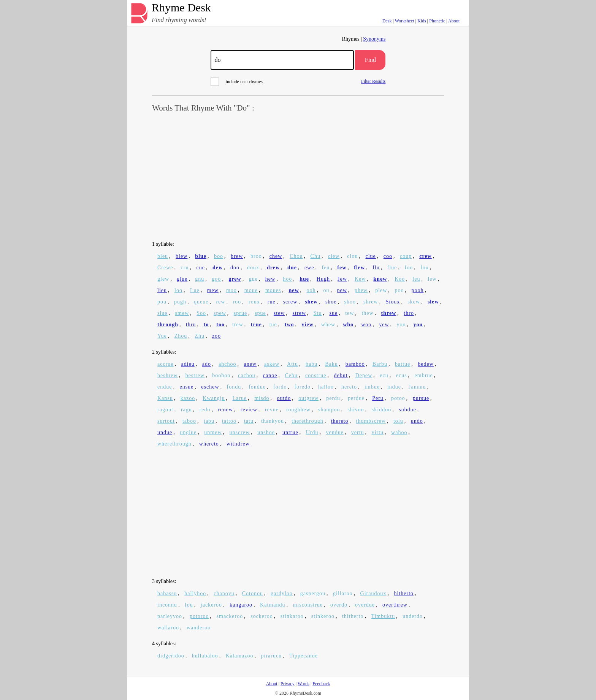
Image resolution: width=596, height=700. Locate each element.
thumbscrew (371, 421)
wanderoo (199, 628)
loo (178, 290)
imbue (372, 387)
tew (350, 313)
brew (237, 256)
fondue (257, 387)
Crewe (165, 268)
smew (182, 313)
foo (409, 268)
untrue (290, 432)
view (308, 325)
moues (273, 290)
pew (342, 290)
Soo (201, 313)
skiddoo (381, 410)
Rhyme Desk (181, 8)
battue (403, 364)
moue (251, 290)
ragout (165, 410)
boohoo (221, 375)
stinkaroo (292, 616)
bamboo (355, 364)
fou (425, 268)
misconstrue (308, 605)
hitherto (404, 593)
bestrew (195, 375)
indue (394, 387)
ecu (384, 375)
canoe (270, 375)
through (168, 325)
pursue (421, 398)
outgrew (308, 398)
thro (409, 313)
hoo (287, 279)
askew (272, 364)
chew (276, 256)
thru (191, 325)
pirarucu (272, 656)
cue (200, 268)
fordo (280, 387)
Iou (189, 605)
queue (201, 302)
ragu (186, 410)
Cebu (292, 375)
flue (392, 268)
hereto (349, 387)
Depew (364, 375)
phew (361, 290)
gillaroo (343, 593)
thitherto (353, 616)
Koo (400, 279)
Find (370, 60)
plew (381, 290)
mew (213, 290)
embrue (424, 375)
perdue (356, 398)
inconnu (167, 605)
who (348, 325)
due (292, 268)
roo (237, 302)
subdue (407, 410)
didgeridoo (171, 656)
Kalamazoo (240, 656)
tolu (398, 421)
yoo (401, 325)
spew (220, 313)
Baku (331, 364)
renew (226, 410)
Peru (378, 398)
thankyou (273, 421)
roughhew (298, 410)
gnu (200, 279)
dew (218, 268)
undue (165, 432)
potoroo (199, 616)
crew (426, 256)
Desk (387, 21)
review (249, 410)
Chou (296, 256)
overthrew (395, 605)
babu (311, 364)
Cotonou (253, 593)
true (256, 325)
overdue (365, 605)
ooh (311, 290)
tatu (249, 421)
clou (352, 256)
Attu (292, 364)
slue (162, 313)
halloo (326, 387)
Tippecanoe (304, 656)
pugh (180, 302)
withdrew (238, 444)
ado (207, 364)
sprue (240, 313)
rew (220, 302)
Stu (318, 313)
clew (334, 256)
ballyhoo (195, 593)
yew (384, 325)
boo (219, 256)
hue (304, 279)
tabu (209, 421)
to (206, 325)
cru (185, 268)
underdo (413, 616)
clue (370, 256)
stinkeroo (323, 616)
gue (253, 279)
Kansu (165, 398)
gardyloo (282, 593)
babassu (167, 593)
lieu (162, 290)
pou (162, 302)
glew (163, 279)
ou (327, 290)
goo (216, 279)
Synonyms (374, 39)
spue (260, 313)
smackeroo (230, 616)
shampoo (329, 410)
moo (231, 290)
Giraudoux (373, 593)
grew (235, 279)
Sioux (393, 302)
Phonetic (437, 21)
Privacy (288, 684)
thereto (340, 421)
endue (165, 387)
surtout (166, 421)
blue (201, 256)
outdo (284, 398)
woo (366, 325)
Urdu (312, 432)
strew (299, 313)
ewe (309, 268)
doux (253, 268)
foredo (302, 387)
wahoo (399, 432)
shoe (331, 302)
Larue (240, 398)
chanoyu (224, 593)
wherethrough (174, 444)
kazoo (188, 398)
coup (406, 256)
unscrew (240, 432)
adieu (188, 364)
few (342, 268)
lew (432, 279)
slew (433, 302)
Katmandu (273, 605)
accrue (166, 364)
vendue (334, 432)
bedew (426, 364)
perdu (333, 398)
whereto (209, 444)
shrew (371, 302)
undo (417, 421)
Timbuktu (383, 616)
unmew (213, 432)
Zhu (200, 336)
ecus (402, 375)
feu (326, 268)
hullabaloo (205, 656)
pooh (417, 290)
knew (380, 279)
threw (389, 313)
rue (272, 302)
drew (273, 268)
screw (290, 302)
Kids (422, 21)
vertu (358, 432)
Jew (342, 279)
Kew (360, 279)
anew (250, 364)
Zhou (181, 336)
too (220, 325)
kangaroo (241, 605)
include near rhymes (237, 82)
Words (304, 684)
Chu (315, 256)
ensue (186, 387)
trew (238, 325)
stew (279, 313)
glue (182, 279)
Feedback (321, 684)
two (289, 325)
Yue (162, 336)
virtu (378, 432)
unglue (188, 432)
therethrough (308, 421)
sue (334, 313)
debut (341, 375)
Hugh (323, 279)
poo (399, 290)
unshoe (266, 432)
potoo (398, 398)
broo (256, 256)
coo (388, 256)
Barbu (380, 364)
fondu (234, 387)
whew (328, 325)
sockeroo (262, 616)
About (454, 21)
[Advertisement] (298, 177)
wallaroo (168, 628)
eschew (210, 387)
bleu (163, 256)
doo (235, 268)
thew (367, 313)
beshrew (168, 375)
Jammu (417, 387)
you (418, 325)
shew (311, 302)
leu (416, 279)
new (294, 290)
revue (272, 410)
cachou (247, 375)
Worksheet (405, 21)
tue (273, 325)
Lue (195, 290)
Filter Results (373, 81)
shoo (350, 302)
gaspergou (313, 593)
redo (205, 410)
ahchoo (227, 364)
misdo (262, 398)
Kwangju (214, 398)
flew (359, 268)
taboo (189, 421)
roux (254, 302)
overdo (339, 605)
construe (316, 375)
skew (414, 302)
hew (270, 279)
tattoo (229, 421)
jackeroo (211, 605)
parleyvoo (170, 616)
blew (181, 256)
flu (376, 268)
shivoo (356, 410)
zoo (216, 336)
